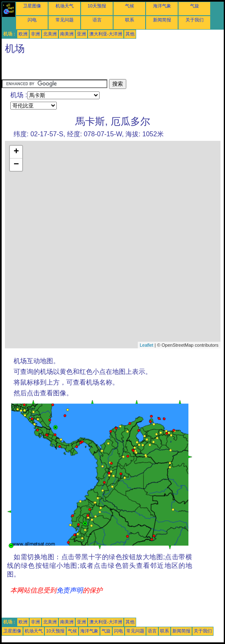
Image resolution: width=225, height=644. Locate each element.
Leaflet (147, 345)
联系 (130, 20)
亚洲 (81, 34)
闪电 (32, 20)
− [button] (16, 165)
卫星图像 (32, 6)
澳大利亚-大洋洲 (106, 34)
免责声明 (70, 590)
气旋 (195, 6)
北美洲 (50, 34)
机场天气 (65, 6)
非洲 (35, 34)
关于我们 (195, 20)
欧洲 (23, 34)
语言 (97, 20)
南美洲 (67, 34)
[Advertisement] (67, 69)
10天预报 (97, 6)
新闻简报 (162, 20)
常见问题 (65, 20)
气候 (130, 6)
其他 (130, 34)
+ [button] (16, 152)
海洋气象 (162, 6)
